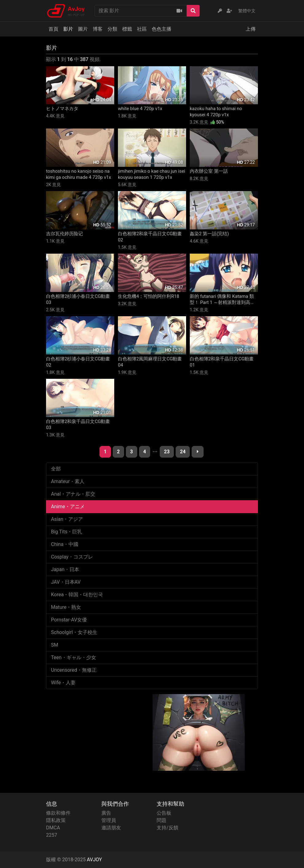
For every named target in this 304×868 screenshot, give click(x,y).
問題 (162, 820)
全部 (56, 469)
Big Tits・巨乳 (66, 532)
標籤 (127, 29)
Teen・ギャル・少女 (74, 657)
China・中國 (65, 544)
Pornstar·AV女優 (69, 620)
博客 (98, 29)
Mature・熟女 (66, 607)
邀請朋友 (111, 828)
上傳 (251, 29)
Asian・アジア (67, 519)
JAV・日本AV (66, 582)
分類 (112, 29)
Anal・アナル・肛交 (73, 494)
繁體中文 (247, 11)
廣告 (106, 813)
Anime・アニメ (68, 507)
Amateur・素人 (68, 481)
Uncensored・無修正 (74, 670)
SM (55, 645)
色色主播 (162, 29)
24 (183, 452)
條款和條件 (58, 813)
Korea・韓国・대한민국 (77, 595)
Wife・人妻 (63, 683)
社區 (142, 29)
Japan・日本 (65, 569)
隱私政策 (56, 820)
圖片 (83, 29)
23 (167, 452)
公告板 (164, 813)
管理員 (109, 820)
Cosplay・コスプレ (72, 557)
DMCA (53, 828)
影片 (68, 29)
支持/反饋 (168, 828)
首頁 (53, 29)
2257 (52, 835)
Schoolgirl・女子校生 (74, 632)
